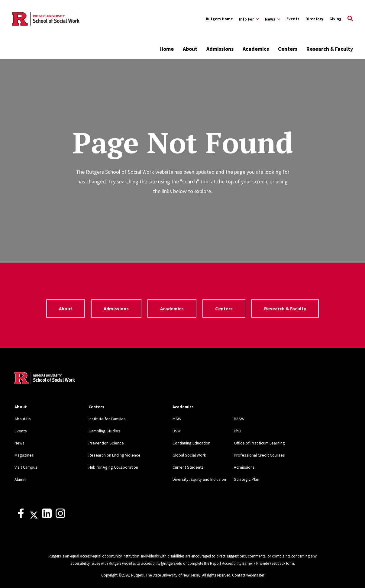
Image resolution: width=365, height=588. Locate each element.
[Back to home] (45, 379)
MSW (177, 419)
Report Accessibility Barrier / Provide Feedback (248, 563)
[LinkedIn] (47, 517)
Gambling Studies (104, 431)
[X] (34, 517)
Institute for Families (107, 419)
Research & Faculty (330, 49)
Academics (256, 49)
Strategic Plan (247, 479)
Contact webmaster (248, 575)
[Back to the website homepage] (46, 19)
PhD (237, 431)
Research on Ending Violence (115, 455)
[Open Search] (350, 19)
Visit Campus (26, 467)
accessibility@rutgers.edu (162, 563)
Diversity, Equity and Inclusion (199, 479)
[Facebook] (21, 517)
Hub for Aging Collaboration (113, 467)
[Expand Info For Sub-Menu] (249, 19)
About (190, 49)
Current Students (188, 467)
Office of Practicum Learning (259, 443)
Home (167, 49)
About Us (23, 419)
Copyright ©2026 (115, 575)
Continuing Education (191, 443)
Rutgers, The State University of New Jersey (166, 575)
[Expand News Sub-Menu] (273, 19)
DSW (177, 431)
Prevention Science (106, 443)
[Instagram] (60, 517)
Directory (314, 19)
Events (293, 19)
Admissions (220, 49)
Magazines (24, 455)
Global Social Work (189, 455)
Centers (288, 49)
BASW (239, 419)
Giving (335, 19)
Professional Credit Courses (259, 455)
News (19, 443)
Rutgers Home (219, 19)
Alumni (20, 479)
